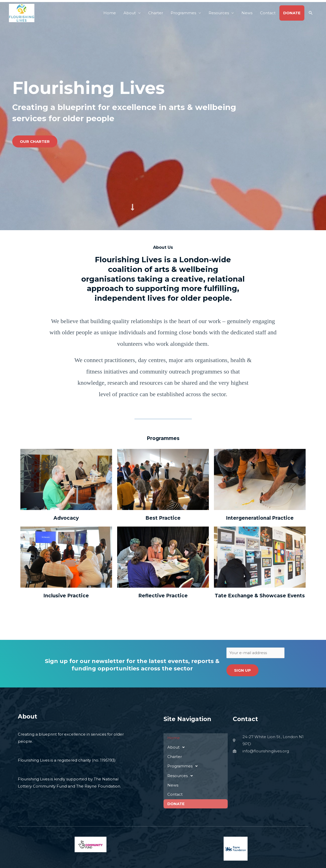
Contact (268, 13)
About (130, 13)
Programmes (183, 13)
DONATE (292, 13)
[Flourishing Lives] (22, 13)
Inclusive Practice (66, 596)
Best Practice (163, 518)
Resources (219, 13)
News (247, 13)
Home (110, 13)
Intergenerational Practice (260, 518)
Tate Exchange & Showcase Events (260, 596)
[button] (311, 13)
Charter (156, 13)
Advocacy (66, 518)
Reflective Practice (163, 596)
